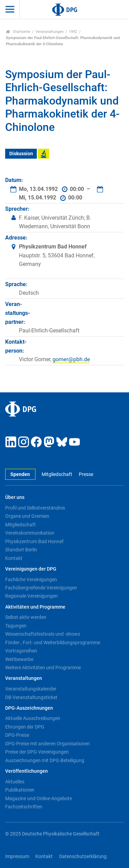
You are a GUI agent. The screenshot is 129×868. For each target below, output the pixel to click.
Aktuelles (15, 782)
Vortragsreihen (21, 651)
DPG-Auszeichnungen (29, 708)
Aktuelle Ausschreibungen (33, 718)
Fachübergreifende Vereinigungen (41, 588)
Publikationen (20, 790)
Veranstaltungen (50, 32)
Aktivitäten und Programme (35, 607)
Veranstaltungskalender (31, 689)
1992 (73, 32)
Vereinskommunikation (30, 533)
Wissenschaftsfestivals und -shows (43, 634)
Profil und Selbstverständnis (35, 508)
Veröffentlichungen (26, 771)
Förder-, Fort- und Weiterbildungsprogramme (53, 643)
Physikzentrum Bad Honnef (34, 541)
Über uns (15, 497)
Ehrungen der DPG (25, 727)
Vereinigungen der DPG (31, 569)
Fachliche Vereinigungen (31, 579)
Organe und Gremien (27, 516)
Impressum (17, 857)
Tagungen (16, 626)
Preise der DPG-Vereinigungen (37, 752)
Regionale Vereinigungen (31, 596)
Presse (86, 474)
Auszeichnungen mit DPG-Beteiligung (45, 760)
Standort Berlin (21, 550)
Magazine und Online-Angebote (39, 798)
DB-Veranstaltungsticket (31, 697)
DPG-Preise (17, 735)
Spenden (20, 474)
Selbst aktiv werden (26, 617)
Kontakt (14, 558)
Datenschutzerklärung (83, 857)
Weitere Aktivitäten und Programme (43, 668)
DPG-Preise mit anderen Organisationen (47, 744)
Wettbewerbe (19, 659)
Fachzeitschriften (24, 807)
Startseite (18, 32)
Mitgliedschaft (57, 474)
